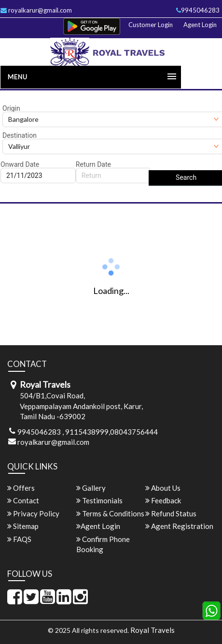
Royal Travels (153, 630)
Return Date (93, 164)
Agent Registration (179, 526)
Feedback (163, 500)
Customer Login (151, 25)
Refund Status (171, 513)
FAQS (19, 539)
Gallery (91, 488)
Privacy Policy (33, 513)
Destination (20, 135)
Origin (11, 108)
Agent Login (200, 25)
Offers (21, 488)
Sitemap (23, 526)
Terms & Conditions (110, 513)
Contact (23, 500)
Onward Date (20, 164)
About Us (163, 488)
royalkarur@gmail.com (53, 442)
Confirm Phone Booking (103, 544)
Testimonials (99, 500)
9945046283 (198, 10)
